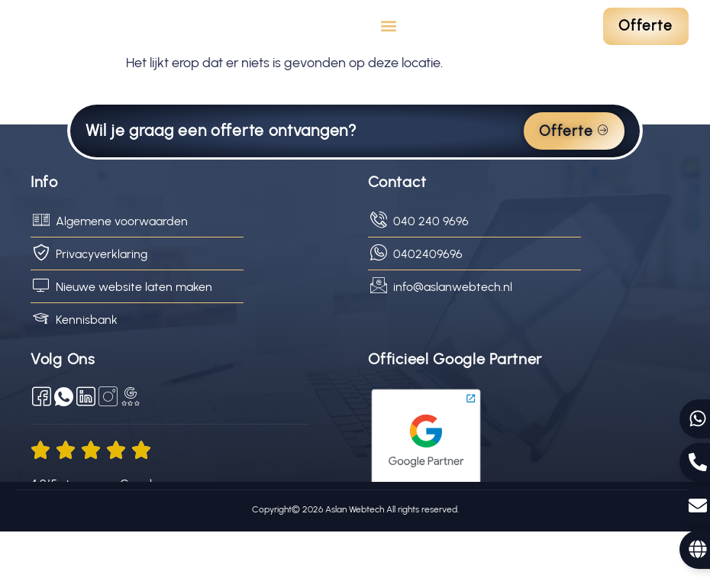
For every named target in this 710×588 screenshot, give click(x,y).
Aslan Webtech (353, 566)
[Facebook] (42, 454)
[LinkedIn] (86, 454)
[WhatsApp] (64, 454)
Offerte (574, 187)
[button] (389, 55)
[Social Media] (108, 454)
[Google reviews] (130, 454)
